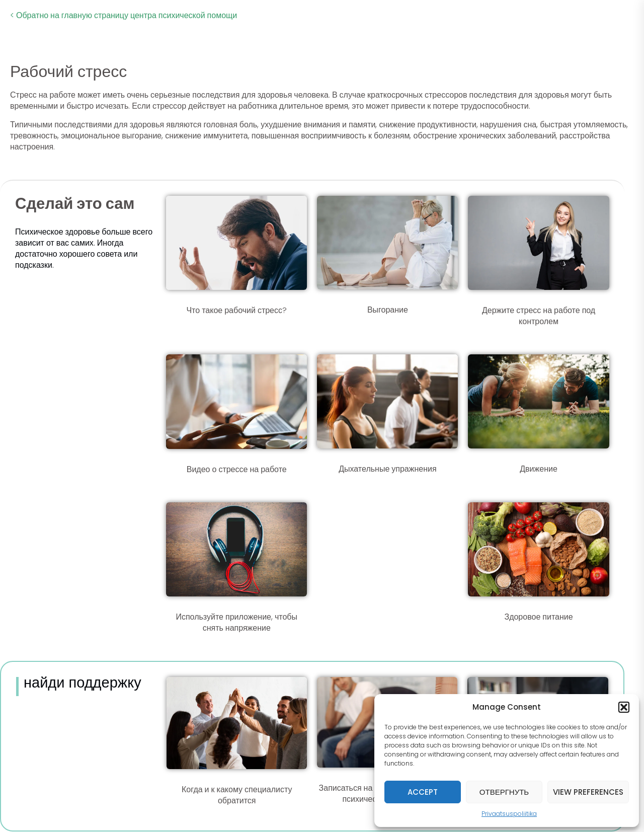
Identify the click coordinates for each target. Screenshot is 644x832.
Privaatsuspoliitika (509, 814)
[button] (624, 707)
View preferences (588, 792)
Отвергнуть (504, 792)
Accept (423, 792)
